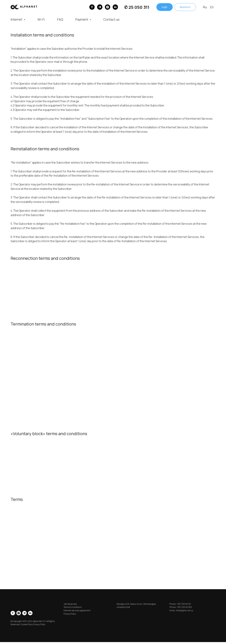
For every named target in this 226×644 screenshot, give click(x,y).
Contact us (111, 19)
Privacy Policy (70, 614)
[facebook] (13, 613)
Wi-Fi (41, 19)
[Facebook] (92, 7)
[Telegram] (100, 7)
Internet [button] (17, 19)
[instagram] (108, 7)
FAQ (60, 19)
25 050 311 (139, 7)
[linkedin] (115, 7)
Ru (205, 7)
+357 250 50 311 (184, 604)
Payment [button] (82, 19)
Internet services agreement (77, 610)
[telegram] (24, 613)
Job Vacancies (70, 604)
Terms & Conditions (73, 607)
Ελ (212, 7)
